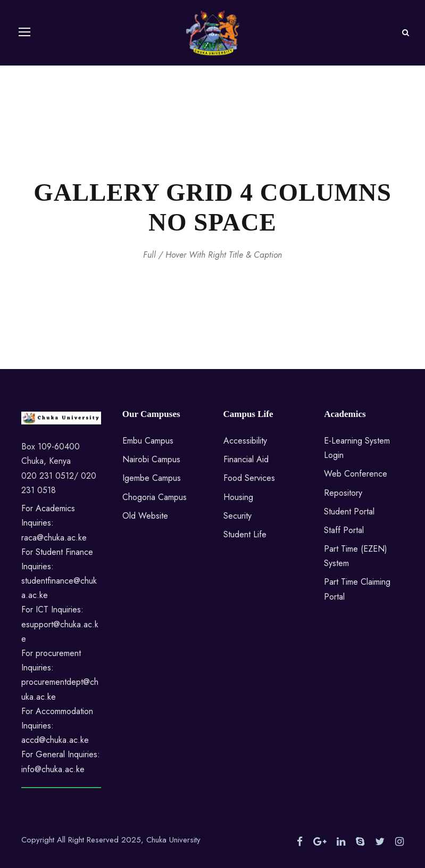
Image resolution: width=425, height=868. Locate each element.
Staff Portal (344, 530)
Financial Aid (246, 459)
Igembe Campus (152, 478)
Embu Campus (148, 441)
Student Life (245, 534)
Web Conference (356, 474)
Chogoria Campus (155, 497)
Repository (343, 493)
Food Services (249, 478)
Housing (238, 497)
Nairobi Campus (151, 459)
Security (237, 516)
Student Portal (349, 511)
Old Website (145, 516)
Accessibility (245, 441)
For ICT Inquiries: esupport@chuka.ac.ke (60, 624)
